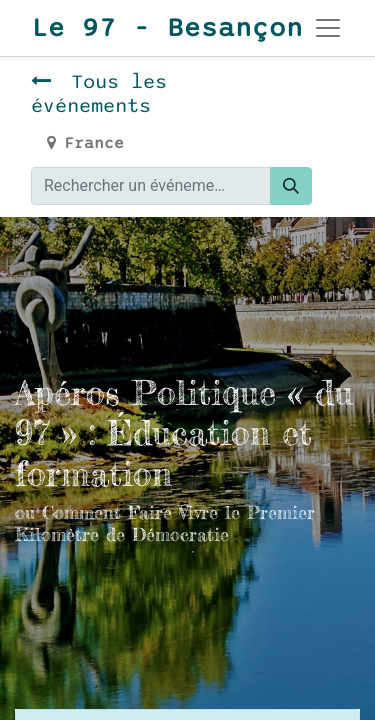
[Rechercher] (291, 186)
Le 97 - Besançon (148, 28)
